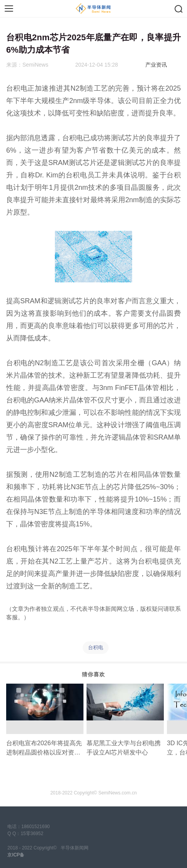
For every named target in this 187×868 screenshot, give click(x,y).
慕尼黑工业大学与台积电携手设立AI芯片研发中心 (124, 748)
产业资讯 (156, 65)
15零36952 (32, 834)
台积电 (96, 647)
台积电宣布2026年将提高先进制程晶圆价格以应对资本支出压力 (44, 749)
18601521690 (35, 827)
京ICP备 (16, 855)
